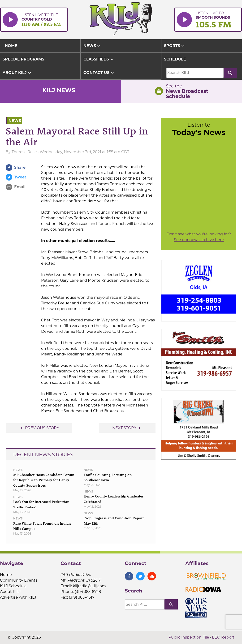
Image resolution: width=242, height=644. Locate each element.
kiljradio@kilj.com (89, 586)
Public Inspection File (189, 637)
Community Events (19, 580)
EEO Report (223, 637)
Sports (175, 46)
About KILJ (17, 73)
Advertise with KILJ (18, 597)
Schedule (175, 59)
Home (6, 575)
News (93, 46)
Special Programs (23, 59)
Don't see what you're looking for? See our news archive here (199, 237)
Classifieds (99, 59)
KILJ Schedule (13, 586)
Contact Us (99, 73)
